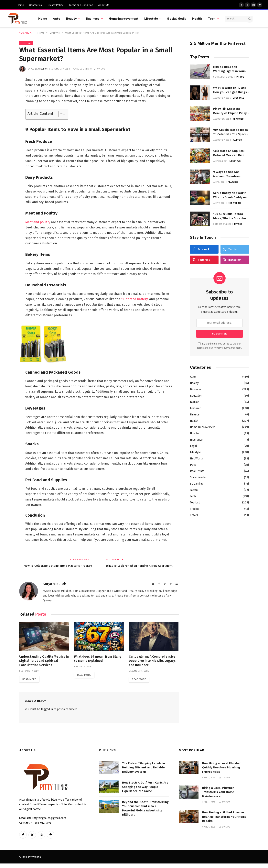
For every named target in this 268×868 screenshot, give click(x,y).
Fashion (195, 402)
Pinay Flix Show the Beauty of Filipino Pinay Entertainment (230, 111)
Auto (57, 18)
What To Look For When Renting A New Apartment (140, 566)
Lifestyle (151, 18)
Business (93, 18)
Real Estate (197, 471)
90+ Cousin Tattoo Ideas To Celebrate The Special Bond (231, 132)
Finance (195, 415)
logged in (47, 714)
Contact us (35, 5)
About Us (104, 5)
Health (197, 18)
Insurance (196, 440)
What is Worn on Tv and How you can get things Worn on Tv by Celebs (230, 90)
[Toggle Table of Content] (60, 114)
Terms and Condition (81, 5)
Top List (195, 503)
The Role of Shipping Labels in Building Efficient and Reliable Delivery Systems (144, 772)
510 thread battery (134, 299)
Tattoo (240, 77)
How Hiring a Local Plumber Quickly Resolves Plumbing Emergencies (221, 772)
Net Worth (234, 203)
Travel (194, 515)
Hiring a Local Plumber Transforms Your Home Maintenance (218, 797)
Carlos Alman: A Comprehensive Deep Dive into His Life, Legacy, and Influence (152, 665)
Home (20, 5)
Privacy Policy (55, 5)
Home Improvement (123, 18)
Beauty (71, 18)
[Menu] (8, 5)
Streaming (196, 484)
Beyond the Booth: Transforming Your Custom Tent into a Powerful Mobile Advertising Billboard (145, 813)
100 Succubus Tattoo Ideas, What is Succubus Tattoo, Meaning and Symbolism (230, 216)
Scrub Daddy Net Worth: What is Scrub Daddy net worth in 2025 (231, 195)
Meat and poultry (38, 222)
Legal (193, 446)
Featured (238, 119)
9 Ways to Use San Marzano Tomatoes (227, 174)
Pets (193, 465)
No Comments (83, 69)
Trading (195, 509)
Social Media (177, 18)
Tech (212, 18)
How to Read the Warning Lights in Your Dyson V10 (229, 69)
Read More (30, 684)
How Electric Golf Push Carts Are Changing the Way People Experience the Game (145, 791)
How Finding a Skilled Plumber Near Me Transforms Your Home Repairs (224, 821)
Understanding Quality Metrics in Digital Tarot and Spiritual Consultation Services (44, 665)
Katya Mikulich (39, 69)
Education (196, 396)
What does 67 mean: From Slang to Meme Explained (98, 663)
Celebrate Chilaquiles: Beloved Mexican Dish (229, 153)
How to (194, 433)
